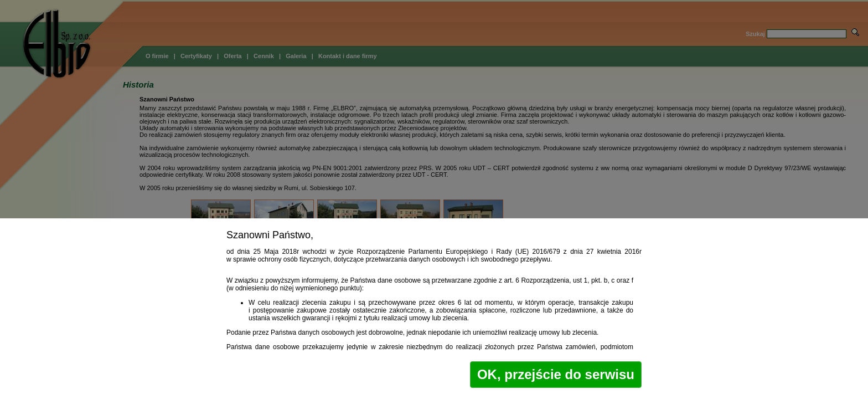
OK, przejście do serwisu (556, 374)
